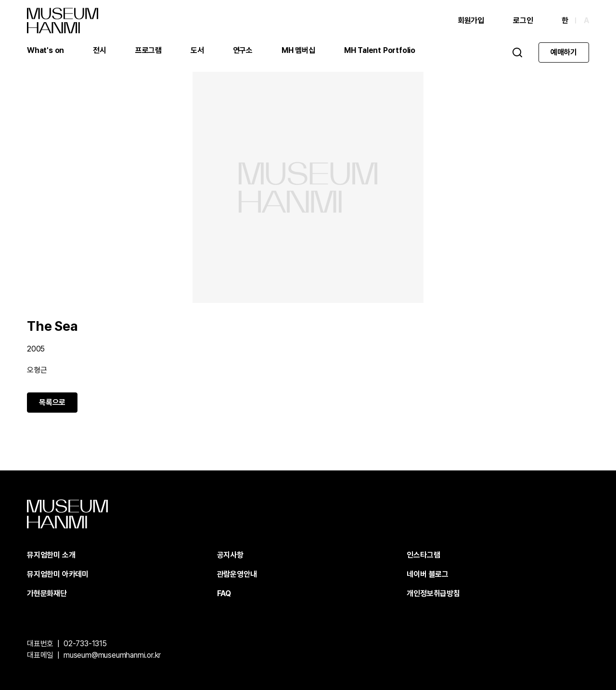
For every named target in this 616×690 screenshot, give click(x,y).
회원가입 (471, 20)
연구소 (243, 50)
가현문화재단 (47, 593)
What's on (45, 50)
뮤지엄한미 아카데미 (58, 574)
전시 (100, 50)
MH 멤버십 (298, 50)
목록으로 (52, 402)
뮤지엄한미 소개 (51, 555)
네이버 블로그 (428, 574)
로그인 (523, 20)
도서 (197, 50)
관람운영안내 (237, 574)
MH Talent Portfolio (380, 50)
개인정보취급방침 (433, 593)
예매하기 (564, 52)
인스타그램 (423, 555)
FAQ (224, 593)
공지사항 (230, 555)
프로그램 (148, 50)
